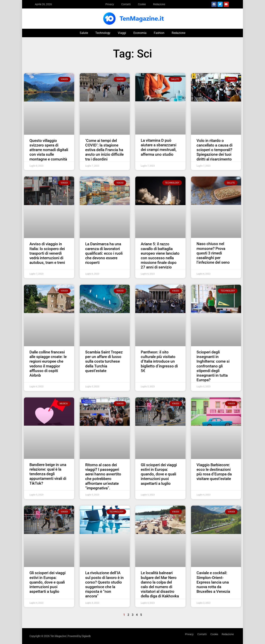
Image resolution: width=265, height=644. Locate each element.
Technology (103, 33)
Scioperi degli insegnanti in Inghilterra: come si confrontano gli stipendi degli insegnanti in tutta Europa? (213, 366)
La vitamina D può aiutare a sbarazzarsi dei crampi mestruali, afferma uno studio (159, 147)
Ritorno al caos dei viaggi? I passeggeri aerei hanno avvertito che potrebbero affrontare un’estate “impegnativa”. (103, 477)
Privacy (110, 4)
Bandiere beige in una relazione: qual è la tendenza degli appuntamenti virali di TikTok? (48, 474)
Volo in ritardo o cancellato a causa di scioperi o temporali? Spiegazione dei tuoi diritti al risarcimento (214, 150)
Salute (84, 33)
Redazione (159, 4)
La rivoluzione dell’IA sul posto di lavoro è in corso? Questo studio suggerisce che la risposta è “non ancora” (104, 584)
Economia (140, 33)
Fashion (159, 33)
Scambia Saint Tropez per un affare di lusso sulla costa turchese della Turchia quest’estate (104, 361)
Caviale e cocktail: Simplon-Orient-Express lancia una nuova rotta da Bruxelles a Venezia (213, 582)
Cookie (142, 4)
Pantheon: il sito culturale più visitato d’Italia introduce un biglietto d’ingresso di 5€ (159, 361)
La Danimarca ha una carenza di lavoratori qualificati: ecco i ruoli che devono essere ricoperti (104, 253)
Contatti (126, 4)
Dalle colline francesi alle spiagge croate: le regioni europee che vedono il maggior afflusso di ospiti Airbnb (48, 364)
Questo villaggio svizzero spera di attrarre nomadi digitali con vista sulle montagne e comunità (49, 150)
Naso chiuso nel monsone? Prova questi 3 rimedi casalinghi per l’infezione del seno (213, 253)
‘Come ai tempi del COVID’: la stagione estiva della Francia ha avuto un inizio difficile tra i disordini (104, 150)
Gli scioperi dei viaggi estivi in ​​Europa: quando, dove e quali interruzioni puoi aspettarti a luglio (159, 474)
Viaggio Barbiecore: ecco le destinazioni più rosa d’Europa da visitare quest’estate (214, 472)
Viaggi (122, 33)
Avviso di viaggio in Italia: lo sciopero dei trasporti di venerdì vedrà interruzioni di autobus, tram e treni (47, 253)
